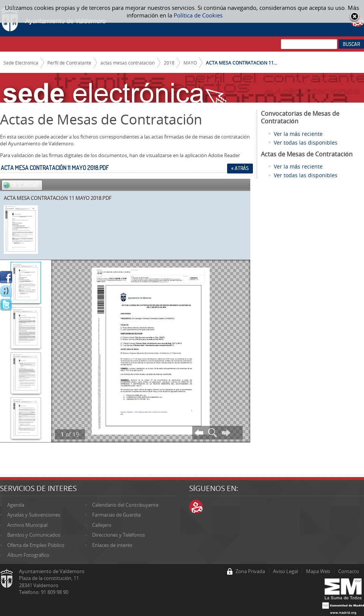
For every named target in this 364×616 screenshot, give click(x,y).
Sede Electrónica (21, 63)
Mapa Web (318, 571)
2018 (169, 63)
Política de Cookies (198, 15)
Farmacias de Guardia (116, 515)
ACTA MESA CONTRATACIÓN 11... (242, 63)
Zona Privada (250, 571)
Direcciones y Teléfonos (118, 535)
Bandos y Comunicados (34, 535)
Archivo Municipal (27, 525)
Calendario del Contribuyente (125, 505)
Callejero (102, 525)
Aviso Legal (286, 571)
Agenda (16, 505)
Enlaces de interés (112, 545)
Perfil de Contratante (69, 63)
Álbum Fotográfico (28, 555)
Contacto (349, 571)
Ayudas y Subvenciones (34, 515)
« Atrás (240, 168)
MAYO (190, 63)
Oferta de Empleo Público (36, 545)
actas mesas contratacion (128, 63)
